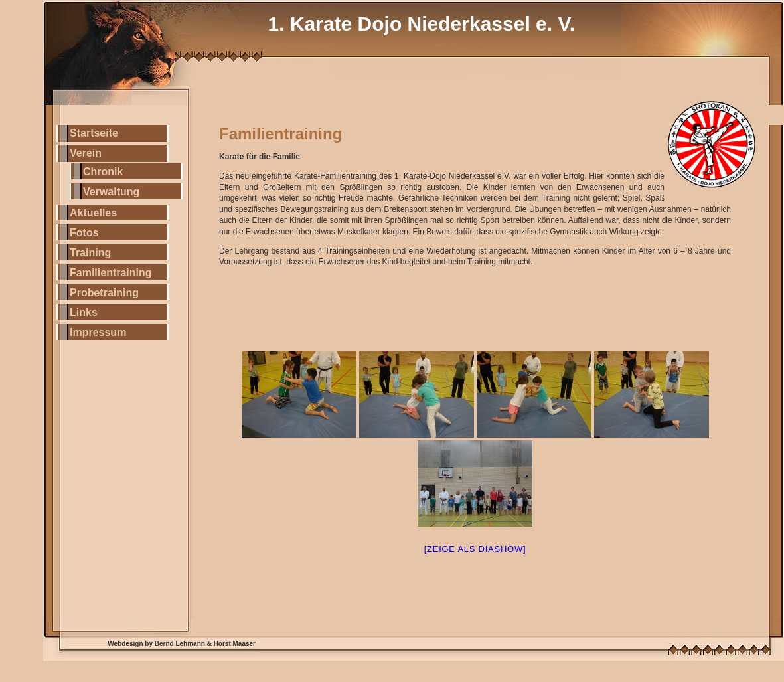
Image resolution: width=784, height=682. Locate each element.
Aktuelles (93, 213)
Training (90, 253)
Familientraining (111, 273)
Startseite (94, 133)
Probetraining (104, 293)
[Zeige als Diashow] (475, 549)
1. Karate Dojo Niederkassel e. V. (422, 24)
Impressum (98, 332)
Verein (86, 153)
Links (84, 312)
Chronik (103, 172)
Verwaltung (111, 192)
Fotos (84, 233)
